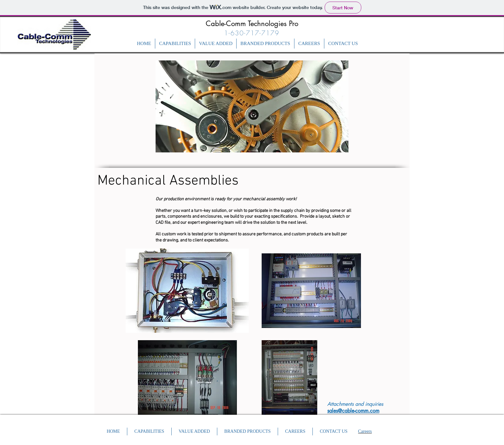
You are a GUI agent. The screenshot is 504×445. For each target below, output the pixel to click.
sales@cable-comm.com (353, 411)
